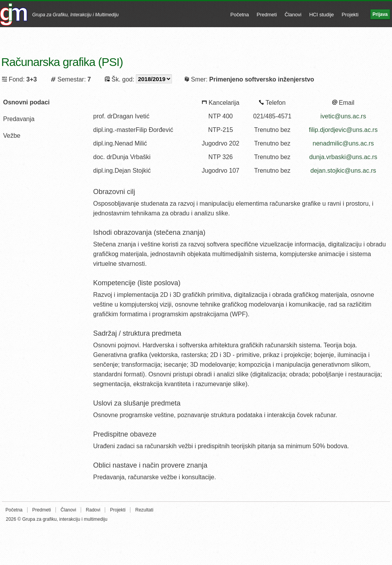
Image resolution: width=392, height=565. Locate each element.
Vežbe (12, 136)
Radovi (93, 510)
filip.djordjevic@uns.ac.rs (343, 130)
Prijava (380, 14)
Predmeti (267, 15)
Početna (240, 15)
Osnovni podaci (26, 102)
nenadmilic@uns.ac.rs (343, 143)
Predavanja (19, 119)
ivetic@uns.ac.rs (343, 116)
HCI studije (322, 15)
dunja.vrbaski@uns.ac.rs (343, 157)
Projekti (350, 15)
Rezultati (144, 510)
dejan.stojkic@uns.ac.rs (343, 171)
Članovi (293, 15)
